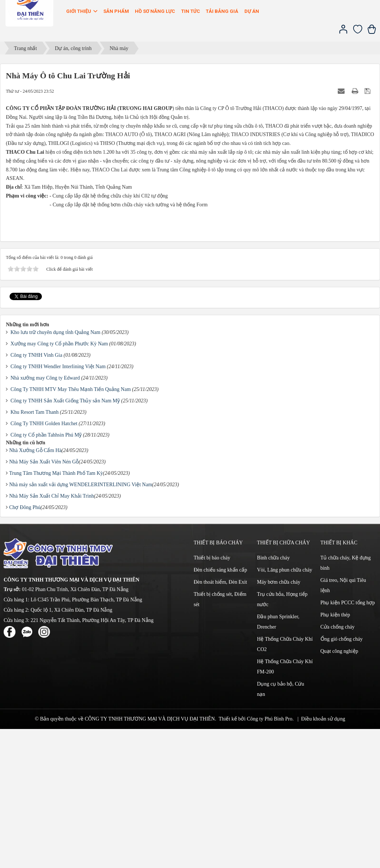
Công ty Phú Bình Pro (270, 858)
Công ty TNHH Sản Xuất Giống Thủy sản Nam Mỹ (65, 540)
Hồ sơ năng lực (155, 11)
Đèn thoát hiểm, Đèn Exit (220, 721)
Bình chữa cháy (273, 697)
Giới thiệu (82, 11)
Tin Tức (191, 11)
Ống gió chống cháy (342, 778)
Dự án (252, 11)
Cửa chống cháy (338, 766)
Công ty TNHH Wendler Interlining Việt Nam (58, 506)
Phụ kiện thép (335, 754)
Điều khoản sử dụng (323, 858)
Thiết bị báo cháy (212, 697)
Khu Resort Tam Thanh (35, 551)
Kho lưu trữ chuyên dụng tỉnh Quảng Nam (56, 471)
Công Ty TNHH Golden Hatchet (44, 563)
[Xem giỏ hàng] (372, 32)
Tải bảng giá (222, 11)
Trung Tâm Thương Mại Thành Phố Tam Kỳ (56, 612)
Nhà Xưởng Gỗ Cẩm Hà (35, 589)
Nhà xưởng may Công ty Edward (45, 517)
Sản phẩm (116, 11)
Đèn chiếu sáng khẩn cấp (220, 709)
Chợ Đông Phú (25, 646)
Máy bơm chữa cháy (279, 721)
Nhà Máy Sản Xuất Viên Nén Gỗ (44, 601)
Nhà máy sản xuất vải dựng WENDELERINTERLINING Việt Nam (81, 624)
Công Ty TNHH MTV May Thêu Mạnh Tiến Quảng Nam (71, 528)
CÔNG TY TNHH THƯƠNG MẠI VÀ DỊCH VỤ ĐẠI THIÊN (150, 858)
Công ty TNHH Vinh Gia (37, 494)
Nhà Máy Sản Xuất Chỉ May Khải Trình (52, 635)
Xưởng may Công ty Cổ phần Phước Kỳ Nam (59, 483)
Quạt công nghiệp (339, 790)
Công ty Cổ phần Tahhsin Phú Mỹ (46, 574)
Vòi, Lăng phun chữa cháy (284, 709)
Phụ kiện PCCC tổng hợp (348, 742)
